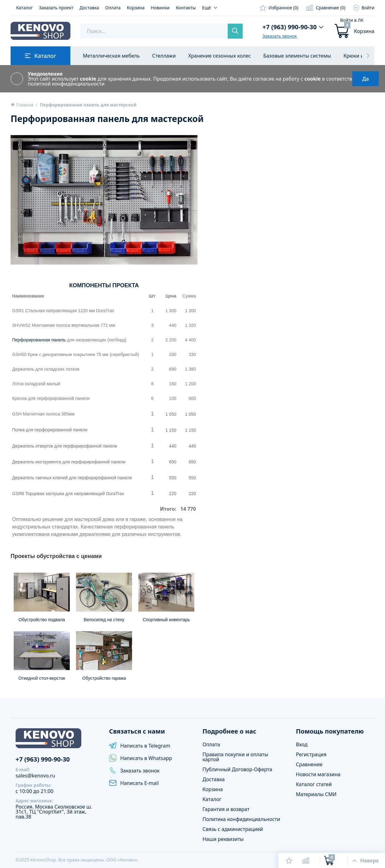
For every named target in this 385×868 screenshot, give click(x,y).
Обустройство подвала (42, 620)
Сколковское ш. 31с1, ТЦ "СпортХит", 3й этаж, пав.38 (54, 812)
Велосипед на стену (104, 620)
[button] (368, 56)
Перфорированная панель (39, 340)
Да (366, 79)
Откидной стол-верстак (42, 678)
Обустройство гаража (104, 678)
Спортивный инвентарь (166, 620)
